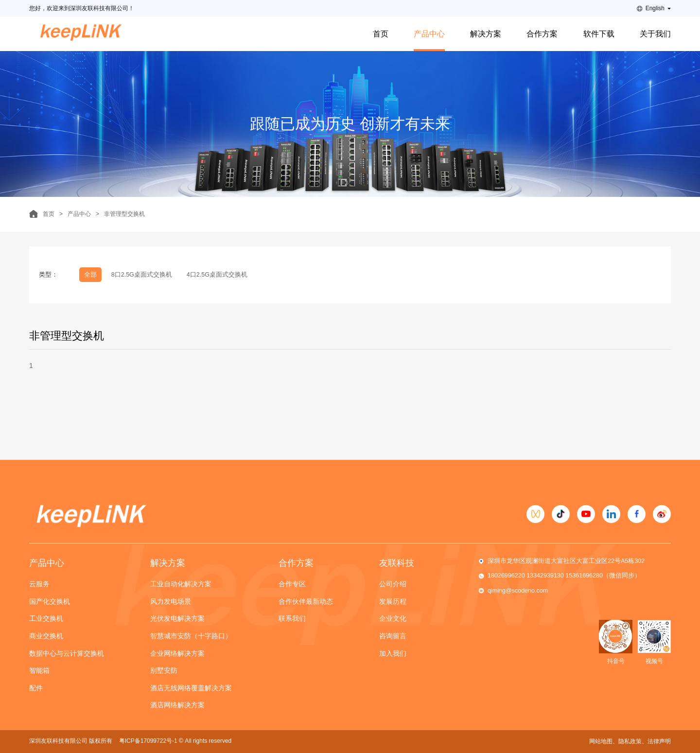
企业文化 (393, 618)
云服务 (39, 584)
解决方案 (486, 34)
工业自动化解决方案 (181, 584)
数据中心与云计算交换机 (67, 653)
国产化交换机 (50, 601)
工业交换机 (46, 618)
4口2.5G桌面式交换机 (217, 275)
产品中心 (429, 34)
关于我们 (655, 34)
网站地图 (601, 741)
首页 (381, 34)
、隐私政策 (627, 741)
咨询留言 (393, 636)
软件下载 (599, 34)
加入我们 (393, 653)
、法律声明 (656, 741)
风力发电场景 (171, 601)
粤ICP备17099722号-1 (148, 741)
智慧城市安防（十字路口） (191, 636)
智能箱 (39, 670)
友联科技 (397, 563)
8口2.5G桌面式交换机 (142, 275)
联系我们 (292, 618)
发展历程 (393, 601)
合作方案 (542, 34)
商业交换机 (46, 636)
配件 (36, 688)
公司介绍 (393, 584)
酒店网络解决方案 (177, 705)
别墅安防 (164, 670)
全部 (90, 275)
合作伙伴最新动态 (306, 601)
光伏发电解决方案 (177, 618)
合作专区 (292, 584)
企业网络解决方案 (177, 653)
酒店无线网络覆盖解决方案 (191, 688)
